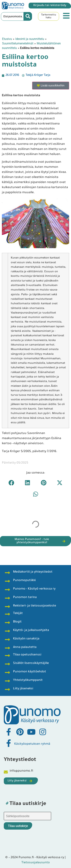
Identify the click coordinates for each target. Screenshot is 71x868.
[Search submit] (28, 16)
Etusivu (7, 39)
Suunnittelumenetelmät (18, 43)
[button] (11, 483)
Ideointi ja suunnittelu (30, 39)
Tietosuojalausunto (36, 863)
